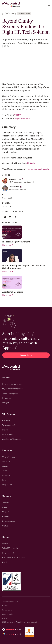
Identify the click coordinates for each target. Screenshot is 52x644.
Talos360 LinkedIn (10, 548)
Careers (6, 516)
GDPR (5, 618)
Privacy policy (7, 610)
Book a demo (26, 355)
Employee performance (12, 384)
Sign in (5, 562)
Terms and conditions (10, 602)
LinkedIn (31, 163)
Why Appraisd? (9, 425)
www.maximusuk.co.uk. (38, 169)
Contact (6, 512)
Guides (5, 466)
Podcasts (6, 475)
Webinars (6, 461)
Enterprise (7, 398)
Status (5, 526)
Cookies (5, 606)
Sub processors (9, 521)
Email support (8, 553)
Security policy (8, 614)
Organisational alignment (13, 389)
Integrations (7, 403)
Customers (7, 420)
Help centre (7, 485)
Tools (5, 471)
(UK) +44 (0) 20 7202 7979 (13, 558)
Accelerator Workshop (12, 439)
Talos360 (6, 502)
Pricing (5, 430)
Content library (9, 457)
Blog (4, 480)
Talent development (10, 393)
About (5, 507)
